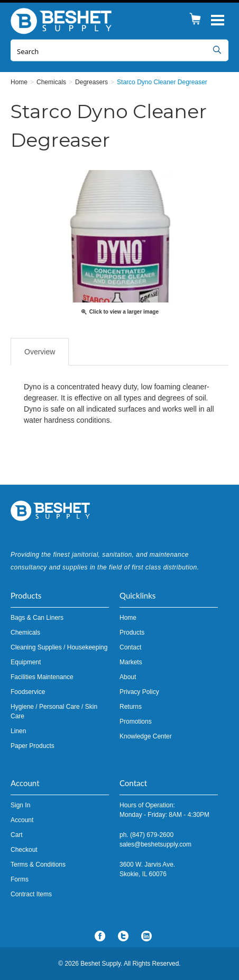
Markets (131, 662)
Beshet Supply (63, 21)
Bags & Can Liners (37, 618)
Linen (18, 731)
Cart (17, 835)
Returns (131, 707)
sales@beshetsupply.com (155, 844)
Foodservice (28, 692)
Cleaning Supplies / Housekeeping (59, 647)
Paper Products (33, 746)
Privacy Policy (139, 692)
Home (128, 618)
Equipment (26, 662)
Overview (40, 352)
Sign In (20, 805)
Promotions (136, 721)
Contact (130, 647)
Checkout (24, 850)
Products (132, 632)
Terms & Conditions (38, 865)
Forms (20, 879)
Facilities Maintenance (42, 677)
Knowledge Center (146, 736)
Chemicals (25, 632)
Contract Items (31, 894)
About (128, 677)
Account (22, 820)
